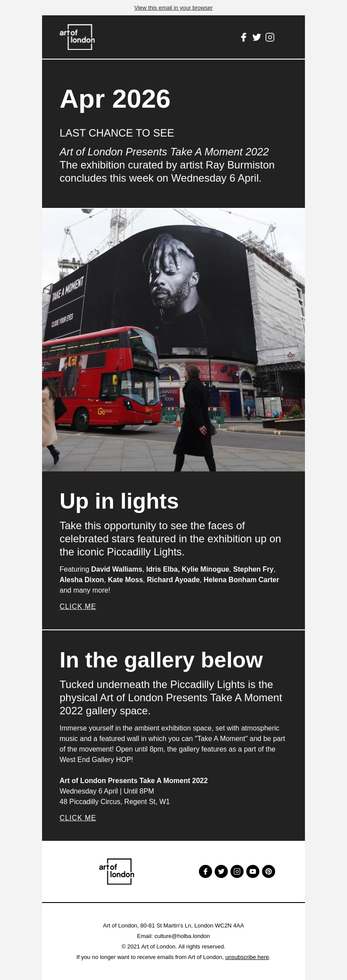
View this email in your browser (174, 8)
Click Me (78, 606)
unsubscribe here (247, 957)
